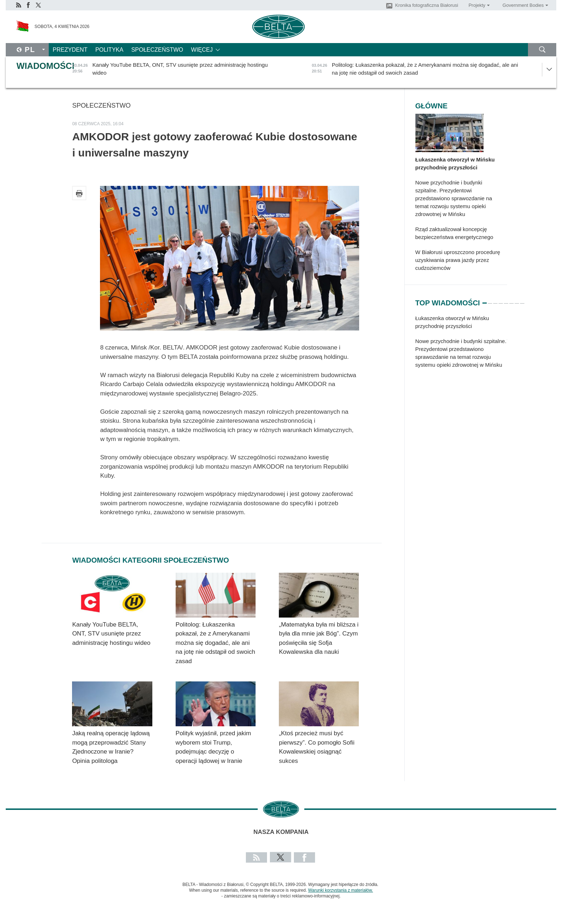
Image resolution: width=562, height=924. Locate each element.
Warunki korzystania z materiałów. (341, 890)
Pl (30, 50)
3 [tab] (495, 300)
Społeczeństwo (157, 50)
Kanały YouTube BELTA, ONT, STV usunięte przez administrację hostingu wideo (112, 634)
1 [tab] (485, 300)
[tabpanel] (461, 345)
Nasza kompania (281, 832)
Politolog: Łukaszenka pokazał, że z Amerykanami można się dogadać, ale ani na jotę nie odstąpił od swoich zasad (215, 643)
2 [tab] (490, 300)
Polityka (109, 50)
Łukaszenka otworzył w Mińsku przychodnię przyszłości (455, 163)
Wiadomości (45, 66)
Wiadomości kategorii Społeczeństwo (150, 560)
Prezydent (70, 50)
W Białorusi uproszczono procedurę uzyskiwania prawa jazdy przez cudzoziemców (458, 260)
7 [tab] (517, 300)
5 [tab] (506, 300)
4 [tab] (501, 300)
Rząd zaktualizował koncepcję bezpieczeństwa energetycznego (454, 233)
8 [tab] (522, 300)
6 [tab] (511, 300)
